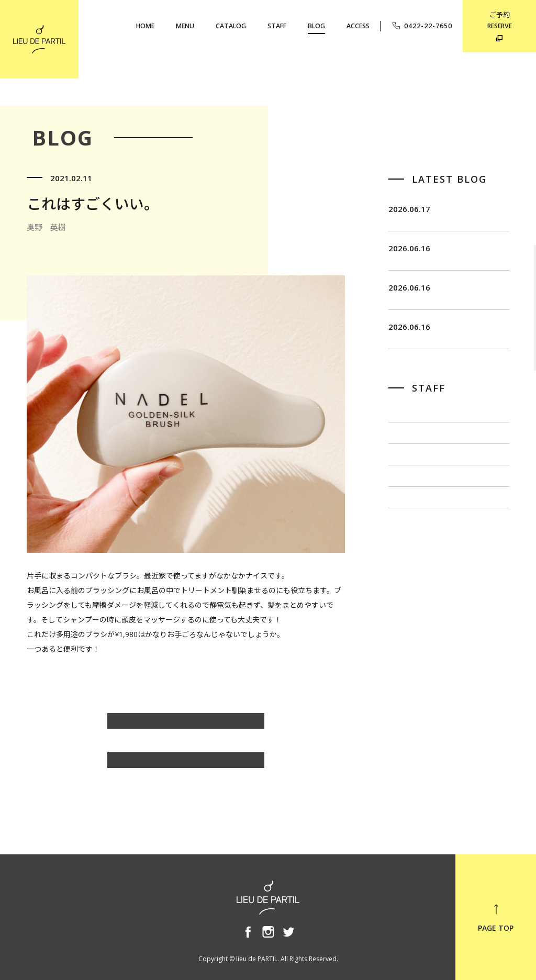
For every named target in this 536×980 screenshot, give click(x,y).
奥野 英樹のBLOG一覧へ (186, 726)
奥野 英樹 (407, 608)
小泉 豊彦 (407, 575)
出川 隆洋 (407, 542)
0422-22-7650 (422, 26)
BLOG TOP (186, 765)
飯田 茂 (403, 475)
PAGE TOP (496, 918)
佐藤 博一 (407, 509)
